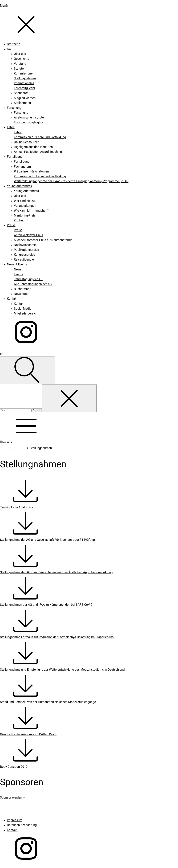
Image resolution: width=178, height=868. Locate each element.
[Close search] (69, 398)
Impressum (15, 820)
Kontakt (12, 830)
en (2, 354)
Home (5, 448)
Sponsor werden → (13, 798)
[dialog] (89, 175)
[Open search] (27, 370)
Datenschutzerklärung (22, 825)
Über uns (19, 448)
